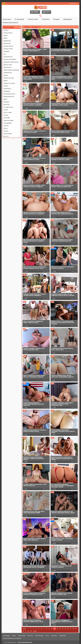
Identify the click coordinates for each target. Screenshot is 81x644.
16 (68, 629)
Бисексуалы (7, 43)
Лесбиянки (7, 91)
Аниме (5, 35)
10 (52, 629)
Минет (5, 99)
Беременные (7, 41)
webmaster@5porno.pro (27, 642)
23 (31, 631)
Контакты (54, 636)
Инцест (6, 81)
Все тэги (30, 636)
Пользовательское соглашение (12, 638)
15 (65, 629)
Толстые (6, 126)
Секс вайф (7, 118)
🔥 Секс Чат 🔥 (73, 3)
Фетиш (6, 128)
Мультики (7, 104)
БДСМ (5, 38)
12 (57, 629)
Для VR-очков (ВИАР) (10, 59)
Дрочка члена (8, 65)
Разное (6, 110)
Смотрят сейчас (33, 19)
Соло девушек (8, 123)
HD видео (56, 19)
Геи (5, 54)
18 (73, 629)
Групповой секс (8, 57)
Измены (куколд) (9, 78)
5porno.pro (13, 642)
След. (35, 631)
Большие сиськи (8, 46)
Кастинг (6, 86)
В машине (6, 51)
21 (26, 631)
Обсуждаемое (68, 19)
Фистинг (6, 131)
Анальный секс (8, 33)
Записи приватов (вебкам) (11, 70)
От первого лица (8, 107)
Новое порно (7, 19)
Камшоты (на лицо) (9, 83)
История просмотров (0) (10, 23)
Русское (6, 115)
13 (60, 629)
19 (76, 629)
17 (70, 629)
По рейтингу (46, 19)
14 (63, 629)
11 (55, 629)
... (39, 631)
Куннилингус (7, 89)
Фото (47, 636)
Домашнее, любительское (11, 62)
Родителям (63, 636)
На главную (6, 636)
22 (28, 631)
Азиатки (6, 30)
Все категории (8, 134)
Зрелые (6, 75)
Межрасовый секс (9, 97)
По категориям (19, 19)
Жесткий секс (8, 67)
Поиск (14, 636)
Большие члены (8, 49)
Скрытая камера (9, 120)
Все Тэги (6, 136)
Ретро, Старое (8, 112)
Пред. (24, 629)
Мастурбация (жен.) (9, 94)
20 (23, 631)
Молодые (6, 102)
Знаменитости (8, 73)
